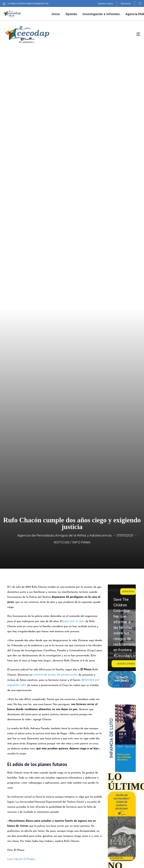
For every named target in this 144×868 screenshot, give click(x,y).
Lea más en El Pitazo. (22, 859)
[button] (140, 3)
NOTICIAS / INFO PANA (72, 542)
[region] (122, 628)
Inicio (56, 14)
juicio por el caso (74, 621)
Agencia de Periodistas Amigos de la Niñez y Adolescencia (64, 535)
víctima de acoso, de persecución (55, 675)
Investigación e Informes (101, 14)
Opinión (71, 14)
